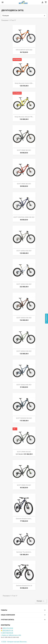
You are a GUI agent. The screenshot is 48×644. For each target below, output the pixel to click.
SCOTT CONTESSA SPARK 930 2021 (24, 217)
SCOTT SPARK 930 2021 (24, 452)
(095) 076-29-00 (7, 628)
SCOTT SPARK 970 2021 (24, 485)
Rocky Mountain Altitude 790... (24, 117)
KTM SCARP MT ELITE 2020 (24, 50)
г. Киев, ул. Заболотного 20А (11, 635)
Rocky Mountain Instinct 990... (24, 83)
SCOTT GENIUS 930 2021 (24, 318)
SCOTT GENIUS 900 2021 (24, 284)
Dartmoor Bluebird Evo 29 (24, 586)
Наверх (41, 601)
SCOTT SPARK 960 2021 (24, 150)
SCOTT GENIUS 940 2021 (24, 351)
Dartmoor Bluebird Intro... (24, 519)
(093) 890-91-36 (7, 631)
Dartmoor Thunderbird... (24, 552)
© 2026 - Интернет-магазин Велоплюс (14, 642)
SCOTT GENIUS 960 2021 (24, 385)
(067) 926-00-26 (7, 633)
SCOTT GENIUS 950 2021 (24, 251)
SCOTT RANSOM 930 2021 (24, 418)
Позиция (24, 16)
